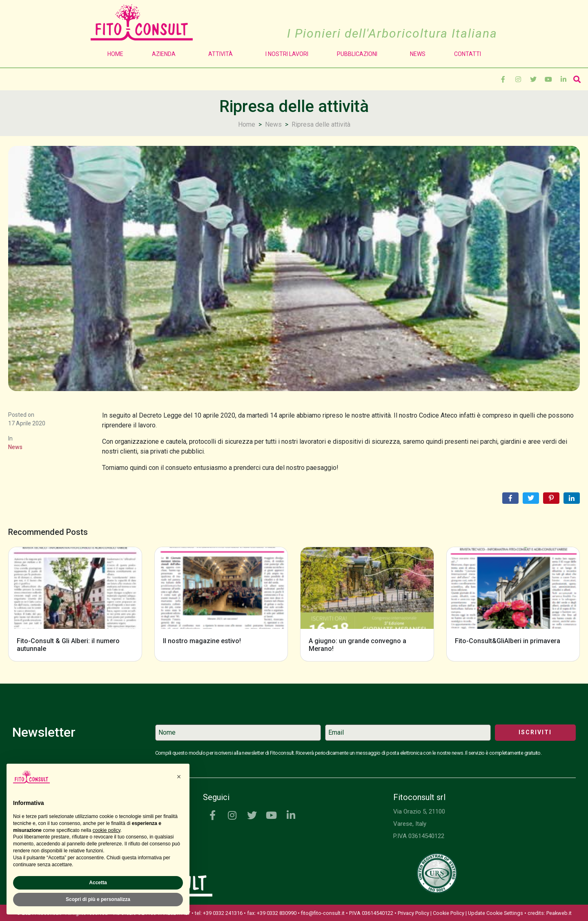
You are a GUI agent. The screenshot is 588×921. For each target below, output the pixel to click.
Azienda (166, 54)
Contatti (468, 54)
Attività (223, 54)
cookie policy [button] (107, 830)
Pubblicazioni (359, 54)
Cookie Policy (449, 913)
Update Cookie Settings (496, 913)
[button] (179, 777)
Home (115, 54)
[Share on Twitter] (531, 498)
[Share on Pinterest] (551, 498)
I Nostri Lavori (287, 54)
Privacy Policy (413, 913)
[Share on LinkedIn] (572, 498)
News (418, 54)
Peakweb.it (559, 913)
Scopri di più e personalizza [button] (98, 899)
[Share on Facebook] (510, 498)
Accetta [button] (98, 883)
